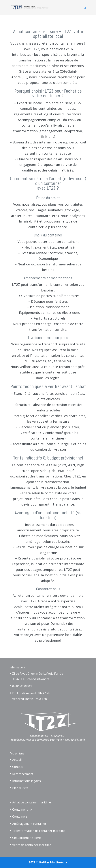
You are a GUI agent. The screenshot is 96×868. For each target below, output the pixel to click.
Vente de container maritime (32, 845)
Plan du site (20, 788)
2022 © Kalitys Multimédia (48, 862)
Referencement (23, 774)
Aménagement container (29, 824)
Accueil (17, 760)
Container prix (22, 809)
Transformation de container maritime (39, 831)
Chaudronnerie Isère (27, 838)
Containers (20, 816)
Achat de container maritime (32, 802)
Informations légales (27, 781)
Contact (18, 767)
